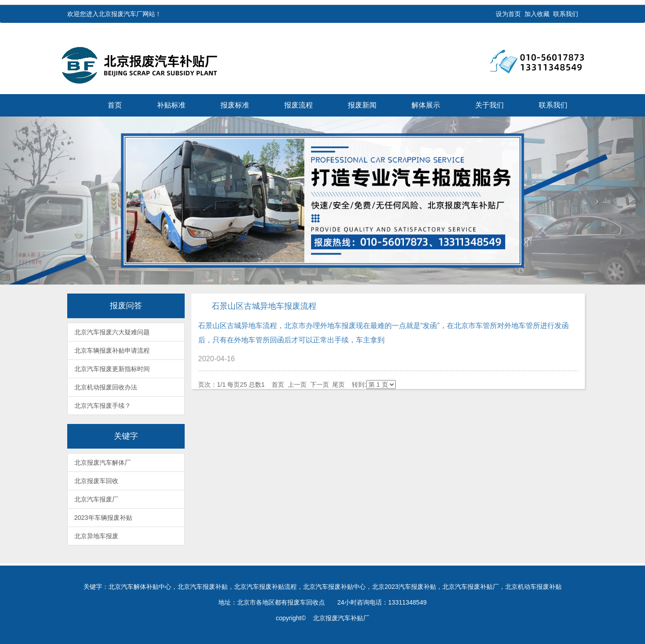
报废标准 (235, 105)
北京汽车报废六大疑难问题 (112, 332)
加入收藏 (537, 14)
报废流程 (299, 105)
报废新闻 (362, 105)
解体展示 (426, 105)
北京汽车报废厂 (96, 499)
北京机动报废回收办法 (106, 387)
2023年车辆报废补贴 (103, 518)
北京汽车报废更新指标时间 (112, 369)
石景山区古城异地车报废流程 (264, 306)
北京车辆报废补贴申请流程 (112, 350)
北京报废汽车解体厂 (103, 462)
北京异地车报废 (96, 536)
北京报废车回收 (96, 481)
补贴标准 (171, 105)
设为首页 (508, 14)
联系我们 (566, 14)
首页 (115, 105)
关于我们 (489, 105)
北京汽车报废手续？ (103, 406)
